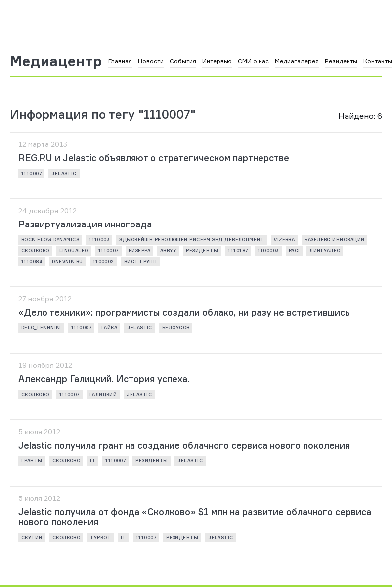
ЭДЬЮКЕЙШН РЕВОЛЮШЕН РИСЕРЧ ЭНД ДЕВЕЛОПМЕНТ (192, 240)
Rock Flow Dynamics (50, 240)
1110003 (99, 240)
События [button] (183, 61)
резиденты (202, 250)
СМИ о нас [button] (253, 61)
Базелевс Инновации (334, 240)
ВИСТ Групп (141, 261)
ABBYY (168, 250)
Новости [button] (151, 61)
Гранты (32, 461)
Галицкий (103, 394)
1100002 (104, 261)
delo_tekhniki (41, 328)
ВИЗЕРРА (139, 250)
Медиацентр (56, 61)
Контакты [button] (378, 61)
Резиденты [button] (341, 61)
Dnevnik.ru (67, 261)
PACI (294, 250)
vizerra (284, 240)
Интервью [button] (217, 61)
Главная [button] (120, 61)
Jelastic (64, 173)
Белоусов (176, 328)
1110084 (32, 261)
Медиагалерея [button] (297, 61)
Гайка (109, 328)
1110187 (238, 250)
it (93, 461)
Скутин (32, 537)
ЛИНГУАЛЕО (325, 250)
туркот (100, 537)
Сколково (35, 250)
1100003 (268, 250)
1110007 (31, 173)
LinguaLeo (74, 250)
